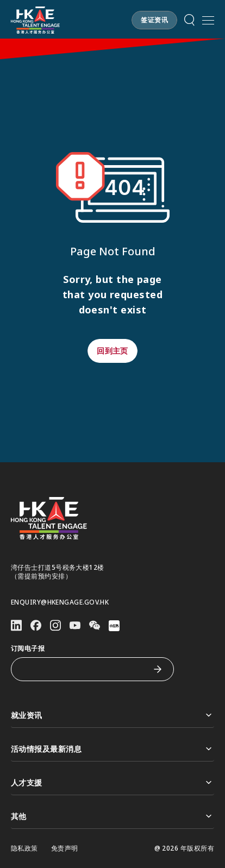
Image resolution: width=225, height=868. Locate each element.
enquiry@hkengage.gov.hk (60, 602)
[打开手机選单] (208, 20)
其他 (112, 816)
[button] (154, 20)
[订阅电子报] (84, 669)
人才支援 (112, 782)
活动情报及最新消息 (112, 749)
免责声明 (65, 848)
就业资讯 (112, 715)
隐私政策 (24, 848)
